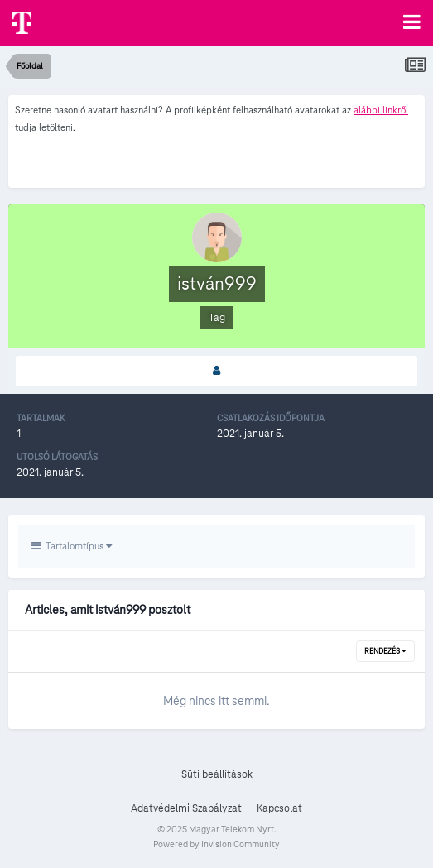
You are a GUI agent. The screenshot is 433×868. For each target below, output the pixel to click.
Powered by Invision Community (216, 844)
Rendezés (385, 651)
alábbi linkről (381, 110)
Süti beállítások (217, 774)
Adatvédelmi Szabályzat (186, 808)
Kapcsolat (279, 808)
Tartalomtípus (72, 546)
